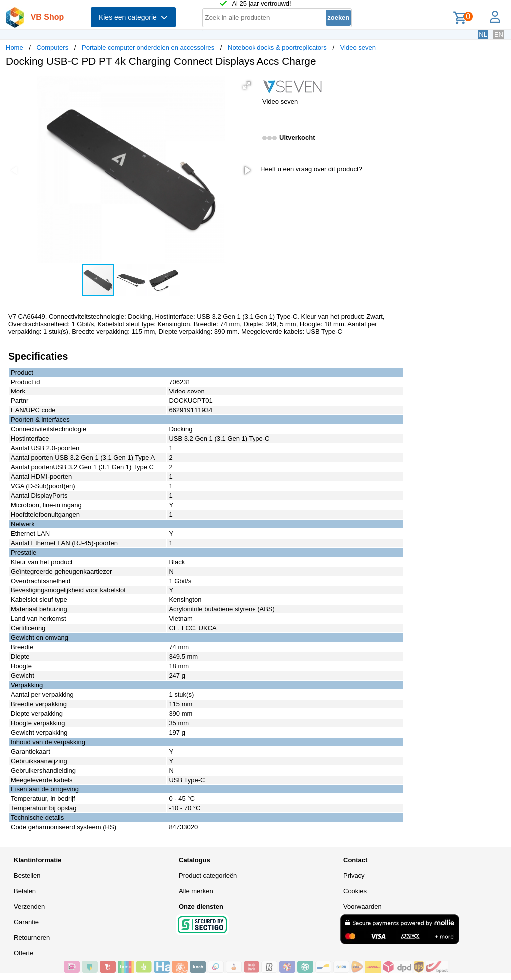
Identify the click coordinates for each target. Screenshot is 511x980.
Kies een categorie (133, 17)
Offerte (24, 953)
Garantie (26, 922)
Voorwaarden (363, 906)
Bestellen (27, 876)
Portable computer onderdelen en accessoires (148, 48)
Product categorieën (208, 876)
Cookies (355, 891)
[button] (247, 85)
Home (15, 48)
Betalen (25, 891)
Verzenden (29, 906)
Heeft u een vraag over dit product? (311, 169)
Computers (53, 48)
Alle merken (196, 891)
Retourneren (32, 937)
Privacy (354, 876)
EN (499, 35)
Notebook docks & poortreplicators (277, 48)
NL (483, 35)
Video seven (358, 48)
